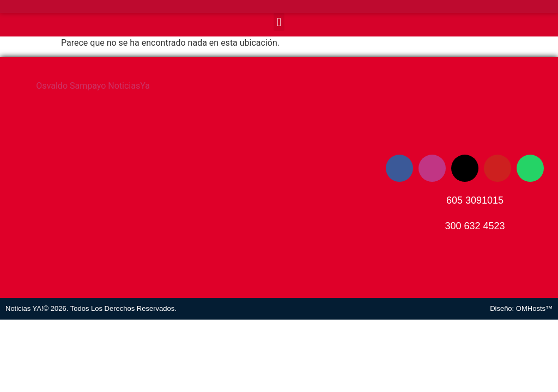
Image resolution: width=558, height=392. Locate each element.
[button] (279, 22)
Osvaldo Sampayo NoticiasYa (93, 86)
